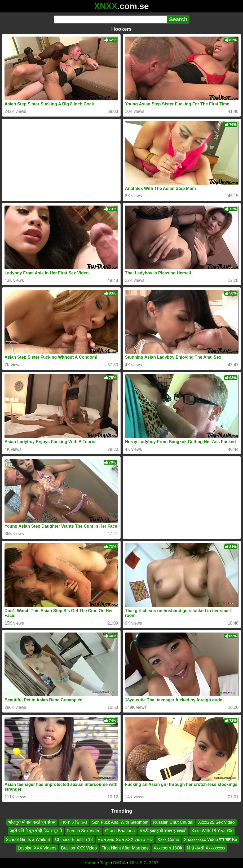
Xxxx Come (168, 840)
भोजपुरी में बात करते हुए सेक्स (32, 822)
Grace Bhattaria (120, 831)
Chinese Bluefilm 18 (74, 840)
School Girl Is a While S (28, 840)
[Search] (111, 19)
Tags (105, 863)
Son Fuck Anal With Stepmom (120, 822)
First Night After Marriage (125, 848)
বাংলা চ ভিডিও (74, 822)
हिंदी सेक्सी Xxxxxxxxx (206, 848)
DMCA (120, 863)
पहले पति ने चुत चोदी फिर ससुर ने (36, 831)
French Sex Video (84, 831)
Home (90, 863)
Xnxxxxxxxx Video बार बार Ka (211, 840)
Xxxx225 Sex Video (216, 822)
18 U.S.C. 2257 (144, 863)
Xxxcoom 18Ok (168, 848)
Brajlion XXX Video (79, 848)
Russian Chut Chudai (173, 822)
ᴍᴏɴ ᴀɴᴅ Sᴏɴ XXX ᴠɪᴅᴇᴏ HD (125, 840)
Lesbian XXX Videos (37, 848)
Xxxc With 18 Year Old (212, 831)
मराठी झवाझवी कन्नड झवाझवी (163, 831)
